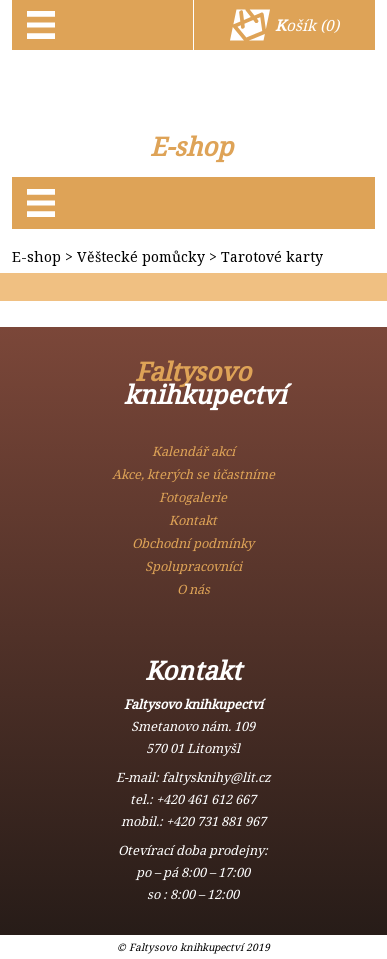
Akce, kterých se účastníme (193, 474)
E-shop (191, 146)
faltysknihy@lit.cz (216, 777)
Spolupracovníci (193, 566)
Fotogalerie (193, 497)
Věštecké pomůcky (141, 256)
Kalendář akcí (193, 451)
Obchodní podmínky (193, 543)
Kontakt (193, 520)
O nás (193, 589)
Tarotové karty (272, 256)
